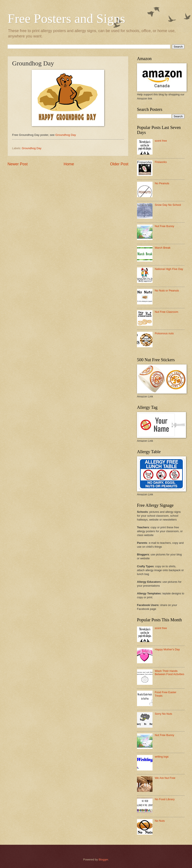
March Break (163, 248)
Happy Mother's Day (167, 649)
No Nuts (160, 821)
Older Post (119, 164)
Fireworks (161, 162)
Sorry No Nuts (163, 714)
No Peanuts (162, 183)
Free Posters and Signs (66, 19)
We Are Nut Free (165, 778)
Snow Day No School (168, 205)
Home (69, 164)
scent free (161, 141)
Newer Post (18, 164)
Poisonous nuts (164, 333)
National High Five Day (169, 269)
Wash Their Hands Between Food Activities (169, 673)
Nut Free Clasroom (166, 312)
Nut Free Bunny (164, 226)
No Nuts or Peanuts (167, 291)
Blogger (103, 859)
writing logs (162, 757)
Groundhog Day (66, 135)
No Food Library (165, 799)
